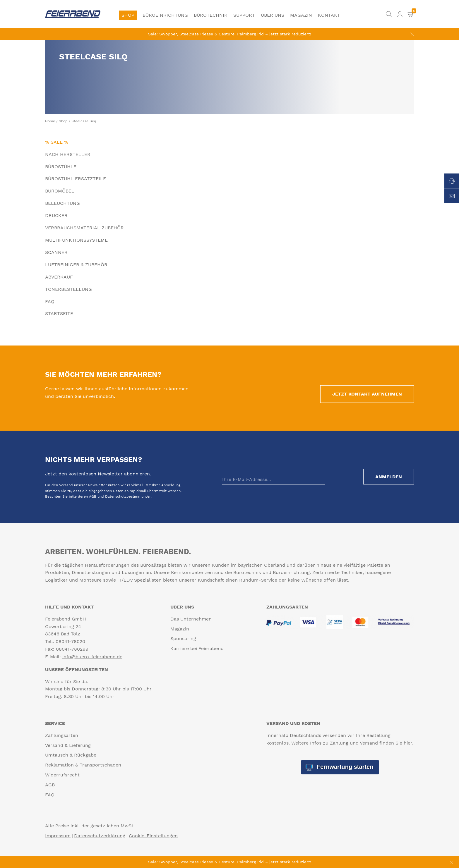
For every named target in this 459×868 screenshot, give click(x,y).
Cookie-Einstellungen (153, 836)
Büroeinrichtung (165, 15)
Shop (128, 15)
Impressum (58, 836)
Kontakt (329, 15)
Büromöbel (60, 191)
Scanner (56, 252)
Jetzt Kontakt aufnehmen (367, 394)
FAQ (50, 301)
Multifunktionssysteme (76, 240)
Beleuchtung (62, 203)
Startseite (59, 313)
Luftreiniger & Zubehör (76, 265)
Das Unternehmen (191, 619)
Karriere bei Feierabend (197, 648)
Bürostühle (61, 167)
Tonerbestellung (68, 289)
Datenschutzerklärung (100, 836)
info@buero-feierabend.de (92, 657)
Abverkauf (59, 277)
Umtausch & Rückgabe (71, 755)
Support (244, 15)
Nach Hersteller (68, 154)
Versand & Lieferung (68, 745)
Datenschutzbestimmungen (128, 496)
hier (408, 743)
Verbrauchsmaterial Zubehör (84, 228)
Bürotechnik (211, 15)
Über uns (273, 15)
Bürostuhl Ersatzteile (76, 179)
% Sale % (57, 142)
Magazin (301, 15)
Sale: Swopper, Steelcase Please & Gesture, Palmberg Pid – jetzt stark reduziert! (230, 34)
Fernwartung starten (344, 767)
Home (50, 121)
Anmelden (389, 477)
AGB (93, 496)
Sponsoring (183, 638)
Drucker (56, 215)
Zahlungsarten (62, 735)
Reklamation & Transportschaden (83, 765)
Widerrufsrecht (62, 775)
